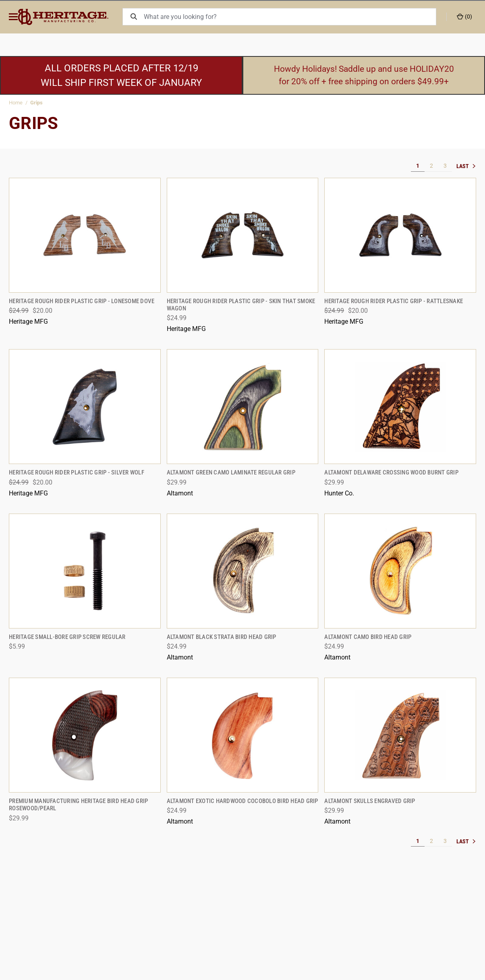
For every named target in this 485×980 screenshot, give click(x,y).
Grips (36, 103)
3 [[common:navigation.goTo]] (445, 166)
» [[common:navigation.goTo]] (466, 166)
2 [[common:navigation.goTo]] (431, 166)
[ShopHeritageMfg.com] (73, 17)
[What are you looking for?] (294, 17)
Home (16, 103)
